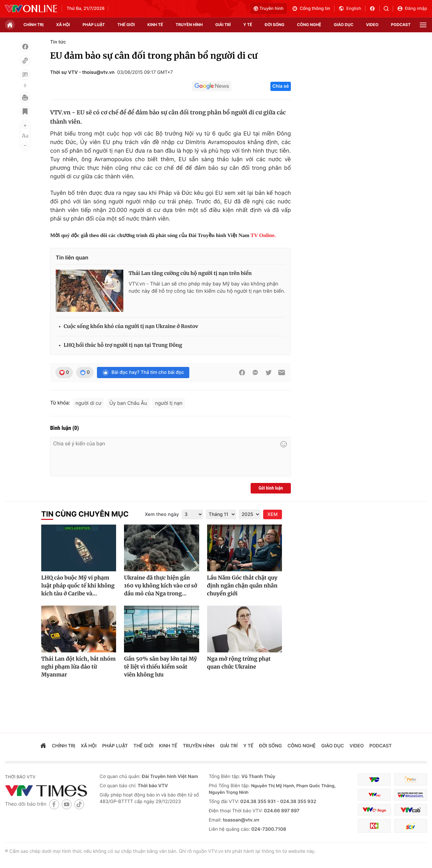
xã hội (63, 25)
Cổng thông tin (311, 9)
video (372, 25)
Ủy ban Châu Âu (128, 403)
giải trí (223, 25)
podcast (401, 25)
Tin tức (58, 42)
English (350, 9)
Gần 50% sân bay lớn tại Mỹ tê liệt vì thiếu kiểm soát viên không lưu (160, 667)
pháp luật (94, 25)
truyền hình (189, 25)
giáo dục (344, 25)
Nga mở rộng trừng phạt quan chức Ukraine (239, 663)
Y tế (248, 25)
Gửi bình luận (271, 488)
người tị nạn (169, 403)
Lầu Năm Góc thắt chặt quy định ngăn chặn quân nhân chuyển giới (242, 586)
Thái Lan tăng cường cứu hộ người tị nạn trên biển (190, 273)
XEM (273, 514)
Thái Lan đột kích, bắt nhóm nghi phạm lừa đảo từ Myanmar (78, 667)
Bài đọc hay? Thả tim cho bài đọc (143, 373)
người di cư (89, 403)
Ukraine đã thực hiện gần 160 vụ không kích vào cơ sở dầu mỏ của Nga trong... (160, 586)
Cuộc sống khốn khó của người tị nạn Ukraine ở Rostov (131, 327)
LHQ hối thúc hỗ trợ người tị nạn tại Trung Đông (123, 345)
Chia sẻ (281, 86)
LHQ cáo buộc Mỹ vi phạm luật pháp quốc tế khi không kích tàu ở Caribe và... (78, 586)
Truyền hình (269, 9)
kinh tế (155, 25)
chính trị (33, 25)
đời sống (275, 25)
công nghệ (309, 25)
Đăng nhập (412, 9)
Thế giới (126, 25)
